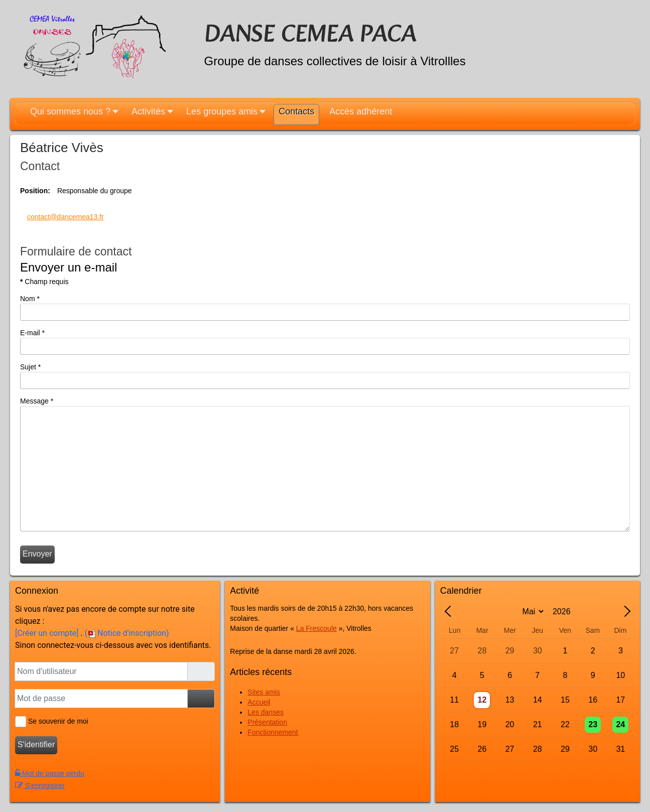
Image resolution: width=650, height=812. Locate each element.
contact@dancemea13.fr (66, 217)
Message (37, 401)
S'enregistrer (40, 785)
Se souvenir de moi (57, 722)
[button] (73, 115)
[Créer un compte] (47, 633)
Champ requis (44, 282)
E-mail (32, 333)
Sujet (30, 367)
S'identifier (36, 745)
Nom (30, 299)
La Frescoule (316, 628)
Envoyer (37, 554)
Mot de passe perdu (50, 773)
